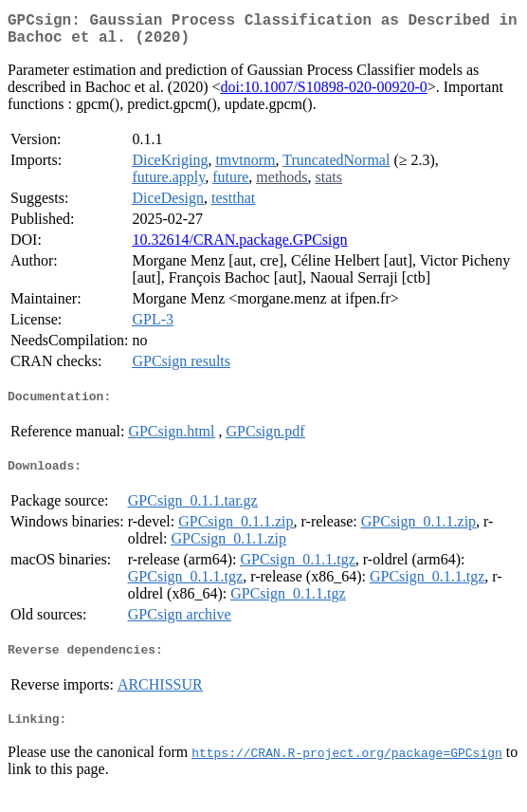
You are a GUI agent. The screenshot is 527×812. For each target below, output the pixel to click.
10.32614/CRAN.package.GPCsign (239, 247)
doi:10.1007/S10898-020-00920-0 (324, 94)
